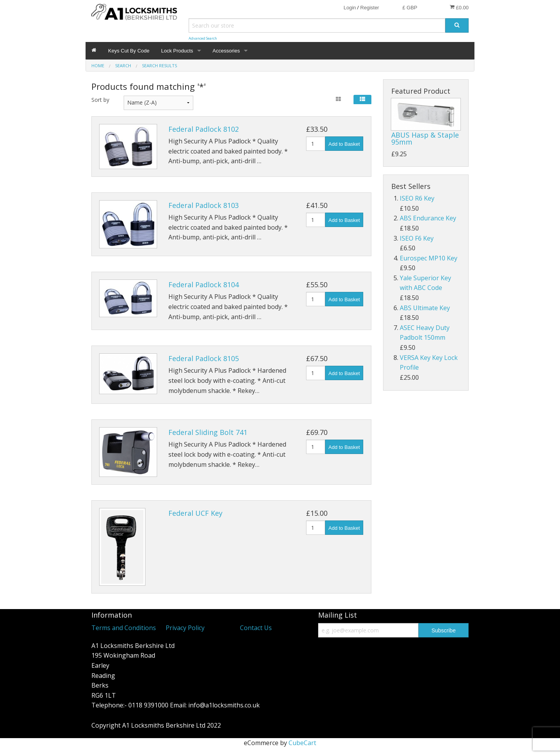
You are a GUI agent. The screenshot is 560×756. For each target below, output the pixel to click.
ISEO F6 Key (417, 238)
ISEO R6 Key (417, 198)
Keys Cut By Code (129, 51)
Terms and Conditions (124, 628)
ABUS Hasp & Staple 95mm (425, 138)
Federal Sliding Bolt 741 (208, 432)
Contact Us (256, 628)
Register (369, 8)
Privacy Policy (185, 628)
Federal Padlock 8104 (204, 285)
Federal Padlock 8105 (204, 358)
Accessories (226, 51)
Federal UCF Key (195, 513)
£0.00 (459, 7)
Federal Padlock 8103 (204, 205)
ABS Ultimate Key (425, 308)
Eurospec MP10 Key (429, 258)
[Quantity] (316, 144)
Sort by (100, 100)
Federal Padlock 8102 (204, 129)
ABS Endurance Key (428, 218)
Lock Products (177, 51)
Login (350, 8)
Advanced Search (203, 38)
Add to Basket (344, 144)
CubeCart (302, 743)
